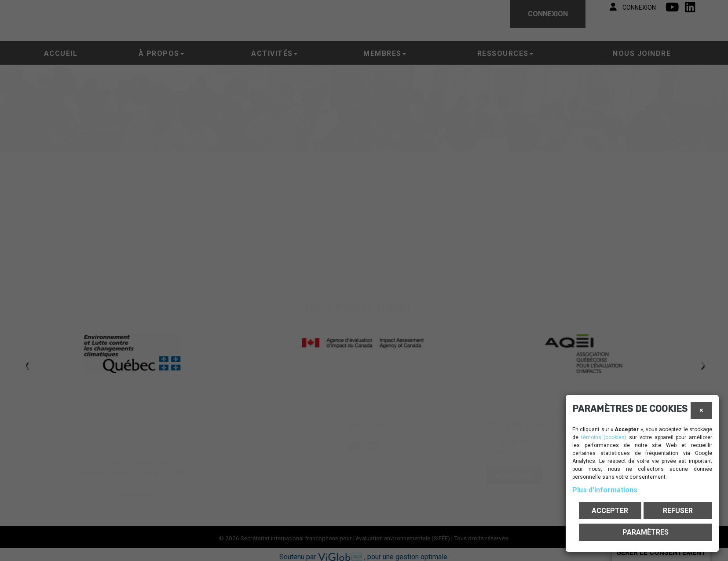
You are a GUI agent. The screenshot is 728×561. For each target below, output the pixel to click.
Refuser (678, 511)
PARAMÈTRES (646, 532)
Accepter (610, 511)
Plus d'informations (605, 490)
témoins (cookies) (604, 437)
